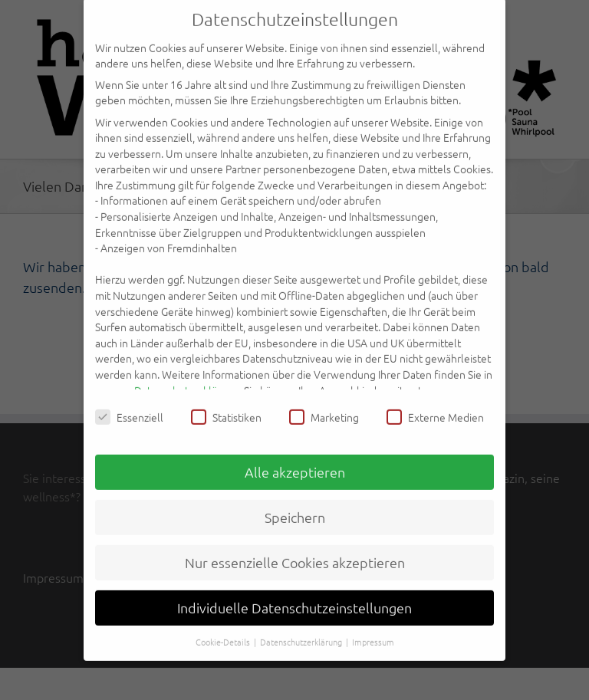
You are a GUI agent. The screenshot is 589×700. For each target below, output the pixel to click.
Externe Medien (435, 406)
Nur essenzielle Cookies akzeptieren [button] (295, 551)
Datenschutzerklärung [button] (302, 629)
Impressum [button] (373, 629)
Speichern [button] (295, 506)
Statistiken (226, 406)
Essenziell (129, 406)
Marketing (324, 406)
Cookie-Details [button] (224, 629)
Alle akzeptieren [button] (295, 460)
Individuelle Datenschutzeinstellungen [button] (294, 596)
